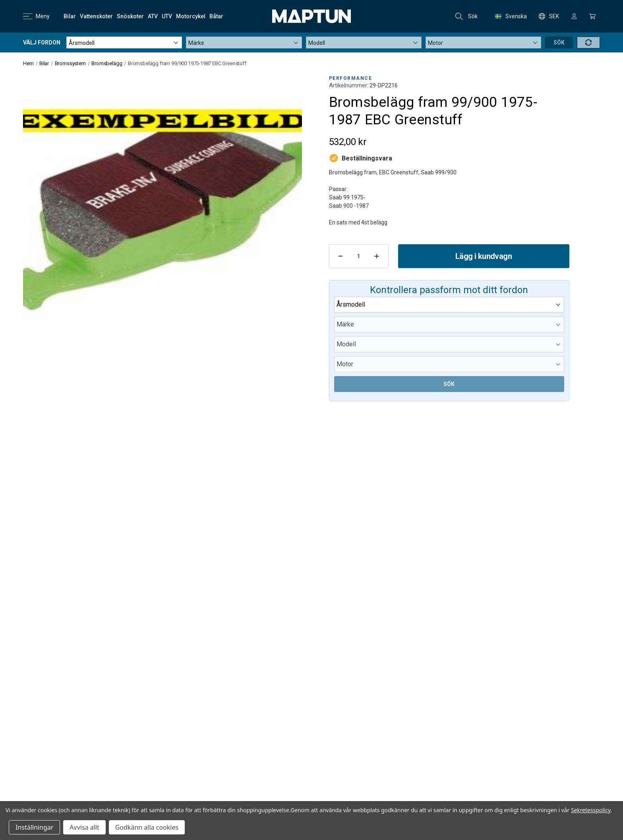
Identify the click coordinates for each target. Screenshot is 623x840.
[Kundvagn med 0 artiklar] (592, 16)
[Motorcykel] (191, 16)
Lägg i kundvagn (484, 256)
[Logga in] (574, 16)
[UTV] (167, 16)
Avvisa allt (84, 827)
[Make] (244, 42)
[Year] (124, 42)
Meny (36, 16)
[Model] (364, 42)
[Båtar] (216, 16)
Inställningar (34, 827)
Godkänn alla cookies (147, 827)
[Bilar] (70, 16)
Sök (466, 16)
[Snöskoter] (130, 16)
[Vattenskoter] (96, 16)
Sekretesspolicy (591, 810)
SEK (549, 16)
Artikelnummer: (349, 85)
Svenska (511, 16)
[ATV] (153, 16)
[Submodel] (483, 42)
